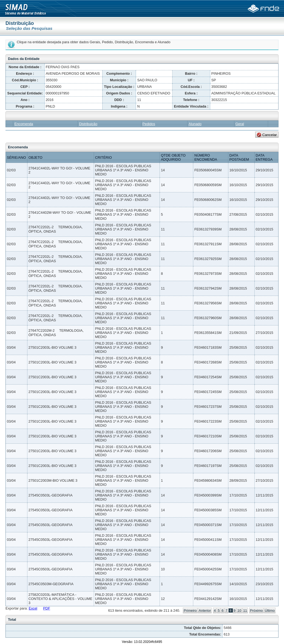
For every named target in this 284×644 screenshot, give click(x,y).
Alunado (195, 124)
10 (239, 610)
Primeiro (190, 610)
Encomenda (24, 124)
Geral (240, 124)
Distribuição (88, 124)
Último (270, 610)
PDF (47, 608)
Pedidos (149, 124)
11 (245, 610)
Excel (33, 608)
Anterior (205, 610)
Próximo (256, 610)
